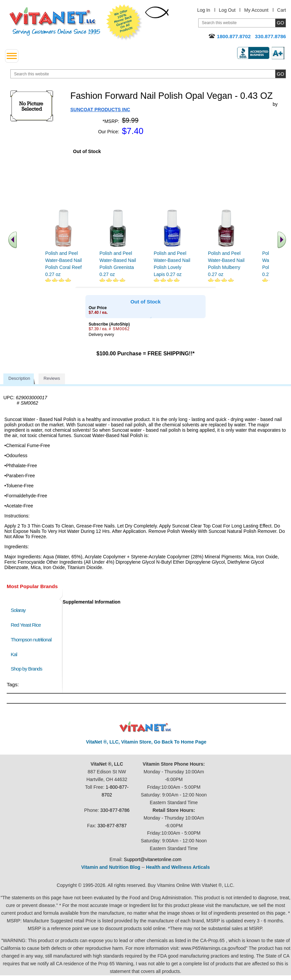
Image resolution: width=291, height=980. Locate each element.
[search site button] (280, 74)
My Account (256, 10)
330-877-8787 (112, 826)
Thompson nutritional (31, 640)
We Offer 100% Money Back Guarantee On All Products (124, 22)
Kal (14, 654)
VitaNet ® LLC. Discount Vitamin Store (145, 727)
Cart (282, 10)
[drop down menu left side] (12, 56)
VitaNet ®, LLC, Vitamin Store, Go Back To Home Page (146, 742)
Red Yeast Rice (26, 625)
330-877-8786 (115, 810)
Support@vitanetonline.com (153, 859)
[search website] (148, 74)
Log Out (227, 10)
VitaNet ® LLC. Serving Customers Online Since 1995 (55, 22)
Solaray (18, 610)
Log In (204, 10)
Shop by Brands (28, 669)
